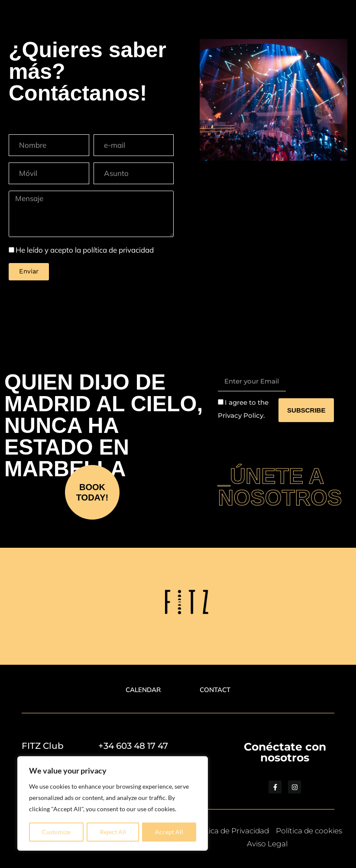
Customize (56, 832)
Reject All (113, 832)
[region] (113, 804)
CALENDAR (141, 690)
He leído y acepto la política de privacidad (85, 250)
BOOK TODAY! (92, 492)
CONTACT (217, 690)
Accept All (169, 832)
